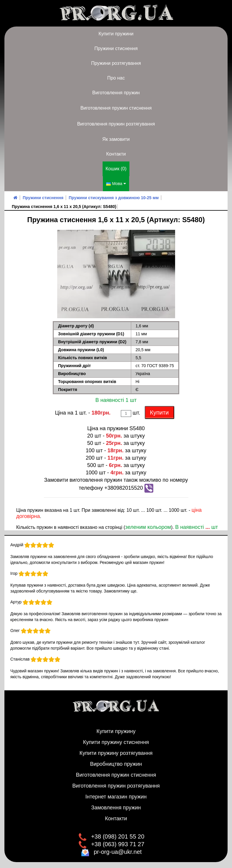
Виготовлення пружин (116, 93)
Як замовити (116, 139)
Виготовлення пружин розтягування (116, 124)
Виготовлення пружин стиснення (116, 108)
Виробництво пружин (116, 764)
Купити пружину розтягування (116, 753)
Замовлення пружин (116, 808)
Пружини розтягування (116, 63)
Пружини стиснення (116, 48)
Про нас (116, 78)
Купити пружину (116, 731)
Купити (159, 412)
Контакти (116, 154)
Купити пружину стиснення (116, 742)
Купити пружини (116, 34)
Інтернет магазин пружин (116, 797)
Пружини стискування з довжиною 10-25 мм (114, 198)
